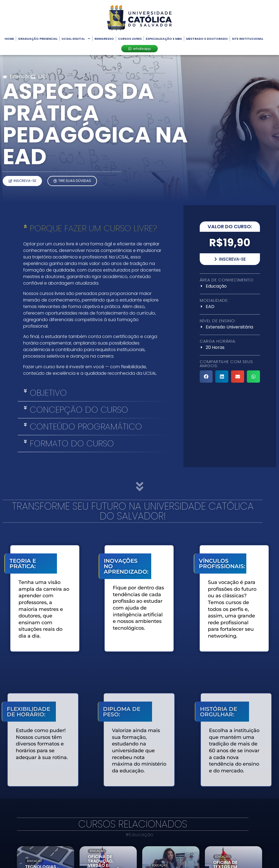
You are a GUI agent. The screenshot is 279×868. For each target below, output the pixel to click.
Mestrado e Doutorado (207, 39)
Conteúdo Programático (86, 427)
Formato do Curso (72, 443)
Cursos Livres (130, 39)
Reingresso (104, 39)
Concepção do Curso (79, 410)
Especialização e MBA (164, 39)
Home (9, 39)
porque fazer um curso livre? (93, 228)
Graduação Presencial (38, 39)
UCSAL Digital (76, 39)
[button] (93, 228)
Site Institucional (248, 39)
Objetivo (48, 393)
